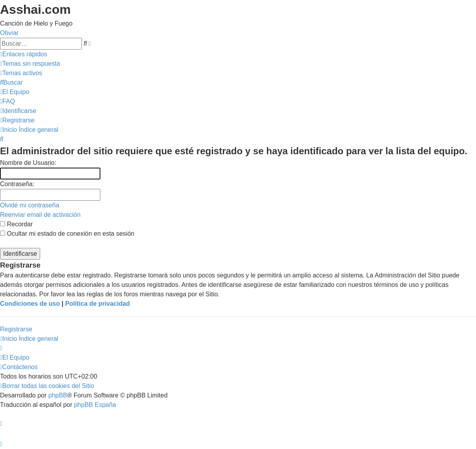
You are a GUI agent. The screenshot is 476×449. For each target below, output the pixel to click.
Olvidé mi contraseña (30, 205)
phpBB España (95, 405)
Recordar (16, 224)
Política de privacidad (97, 304)
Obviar (9, 33)
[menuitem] (30, 64)
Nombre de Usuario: (28, 163)
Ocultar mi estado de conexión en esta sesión (67, 234)
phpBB (58, 395)
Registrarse (16, 329)
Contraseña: (17, 184)
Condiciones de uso (30, 304)
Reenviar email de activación (40, 215)
